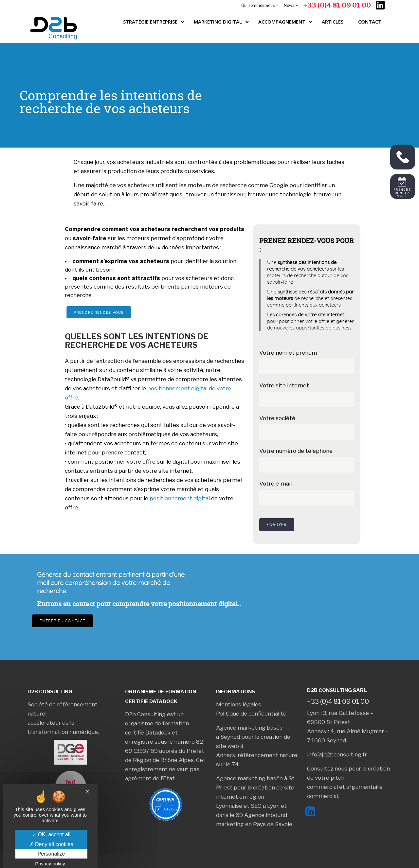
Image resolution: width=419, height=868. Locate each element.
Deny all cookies (51, 844)
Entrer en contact (63, 621)
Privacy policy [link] (50, 864)
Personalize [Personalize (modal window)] (51, 854)
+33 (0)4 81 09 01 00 (337, 5)
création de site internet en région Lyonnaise (255, 797)
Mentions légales (239, 704)
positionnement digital (180, 498)
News (289, 5)
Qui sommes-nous (258, 5)
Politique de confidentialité (251, 714)
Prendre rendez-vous (99, 312)
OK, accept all (51, 834)
